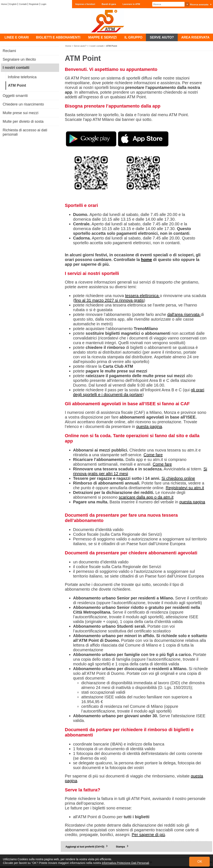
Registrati (34, 4)
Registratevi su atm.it (185, 488)
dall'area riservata (184, 314)
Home (4, 4)
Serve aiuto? (80, 46)
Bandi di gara (109, 4)
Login (44, 4)
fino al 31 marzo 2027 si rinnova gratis (109, 300)
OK (200, 862)
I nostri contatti (96, 46)
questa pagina (149, 427)
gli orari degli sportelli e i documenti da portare (139, 392)
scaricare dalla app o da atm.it (146, 497)
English (13, 4)
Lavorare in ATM (131, 4)
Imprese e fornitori (85, 4)
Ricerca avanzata (199, 5)
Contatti (23, 4)
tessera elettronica (143, 296)
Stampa (120, 847)
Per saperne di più (148, 835)
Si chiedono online (178, 478)
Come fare (153, 455)
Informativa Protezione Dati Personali (125, 863)
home (146, 260)
